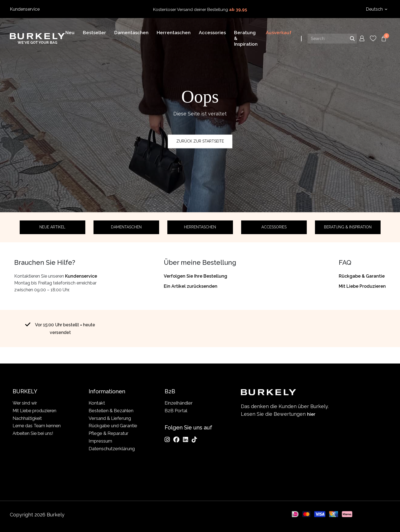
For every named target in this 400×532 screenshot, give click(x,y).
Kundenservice (25, 9)
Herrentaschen (200, 227)
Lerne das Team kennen (38, 426)
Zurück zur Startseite (200, 141)
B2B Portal (176, 411)
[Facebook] (176, 440)
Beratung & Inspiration (348, 227)
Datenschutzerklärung (112, 449)
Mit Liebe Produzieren (362, 286)
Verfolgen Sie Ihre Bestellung (195, 276)
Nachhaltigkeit (28, 418)
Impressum (100, 441)
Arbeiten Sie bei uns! (34, 433)
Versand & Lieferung (110, 418)
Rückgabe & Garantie (362, 276)
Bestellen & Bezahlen (111, 411)
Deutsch (375, 9)
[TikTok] (194, 440)
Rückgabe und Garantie (113, 426)
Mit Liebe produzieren (36, 411)
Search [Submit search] (352, 39)
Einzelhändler (179, 403)
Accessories (274, 227)
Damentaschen (126, 227)
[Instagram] (167, 440)
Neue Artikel (52, 227)
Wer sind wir (25, 403)
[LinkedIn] (186, 440)
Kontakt (97, 403)
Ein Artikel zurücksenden (191, 286)
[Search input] (332, 39)
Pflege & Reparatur (109, 433)
